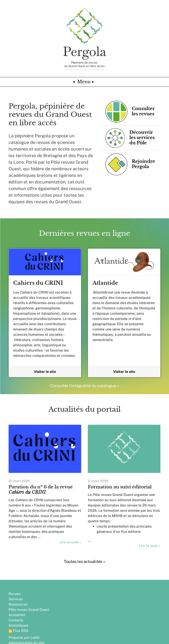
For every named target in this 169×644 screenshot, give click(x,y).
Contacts (16, 620)
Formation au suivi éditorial (120, 487)
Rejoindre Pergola (76, 620)
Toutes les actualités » (84, 561)
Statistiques (18, 625)
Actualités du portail (84, 409)
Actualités (17, 614)
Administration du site (79, 599)
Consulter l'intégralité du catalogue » (85, 386)
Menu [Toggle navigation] (84, 82)
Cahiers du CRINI (38, 283)
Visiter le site (45, 372)
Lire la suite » (70, 542)
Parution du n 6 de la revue (41, 490)
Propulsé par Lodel (77, 593)
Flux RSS (18, 630)
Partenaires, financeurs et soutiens (80, 612)
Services (16, 599)
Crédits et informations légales (80, 628)
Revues (15, 593)
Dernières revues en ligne (84, 233)
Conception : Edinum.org (81, 604)
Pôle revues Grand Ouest (29, 609)
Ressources (18, 604)
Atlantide (105, 283)
